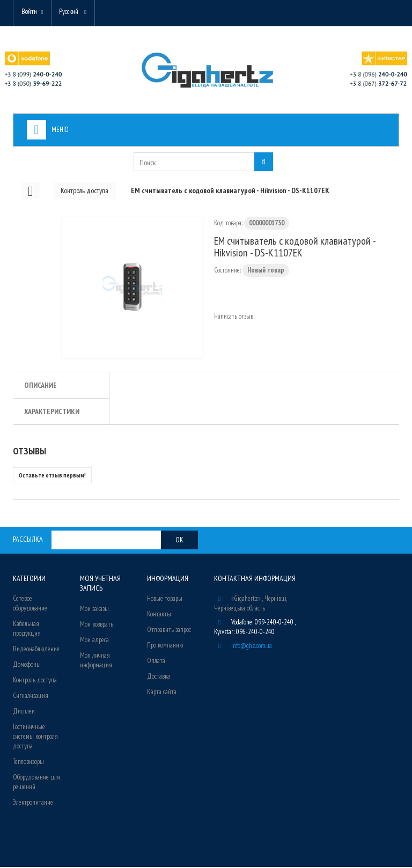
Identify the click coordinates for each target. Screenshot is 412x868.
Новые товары (165, 599)
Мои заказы (94, 609)
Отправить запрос (169, 631)
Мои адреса (94, 640)
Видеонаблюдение (36, 650)
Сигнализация (31, 697)
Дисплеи (24, 712)
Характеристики (52, 413)
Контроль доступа (35, 681)
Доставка (159, 677)
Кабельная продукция (27, 630)
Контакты (159, 615)
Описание (41, 386)
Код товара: (228, 224)
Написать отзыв (234, 317)
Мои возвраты (97, 625)
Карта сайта (162, 693)
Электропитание (33, 803)
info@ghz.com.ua (252, 647)
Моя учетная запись (100, 584)
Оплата (156, 662)
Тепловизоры (28, 763)
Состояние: (227, 271)
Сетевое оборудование (30, 604)
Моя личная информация (96, 661)
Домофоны (27, 665)
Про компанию (165, 646)
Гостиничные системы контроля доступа (35, 737)
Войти (30, 12)
